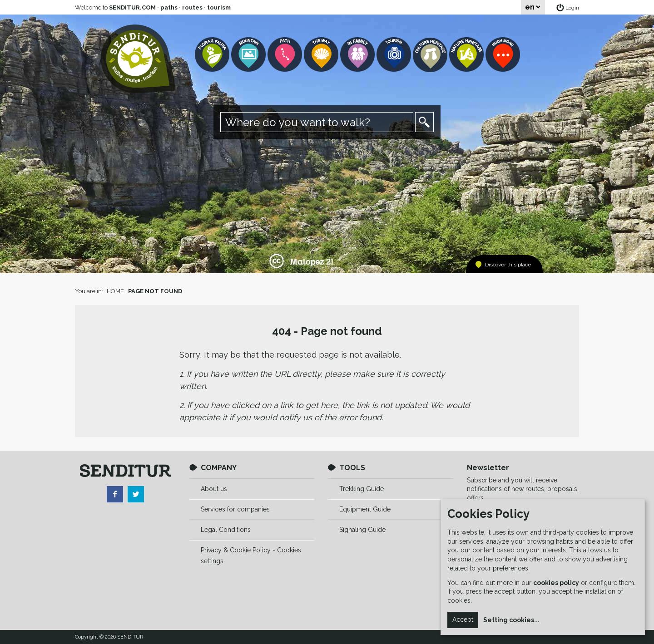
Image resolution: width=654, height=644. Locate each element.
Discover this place (508, 265)
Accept (463, 619)
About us (214, 489)
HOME (115, 291)
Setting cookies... (511, 620)
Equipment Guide (365, 509)
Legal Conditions (226, 530)
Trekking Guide (362, 489)
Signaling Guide (362, 530)
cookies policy (556, 583)
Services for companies (235, 509)
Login (572, 8)
